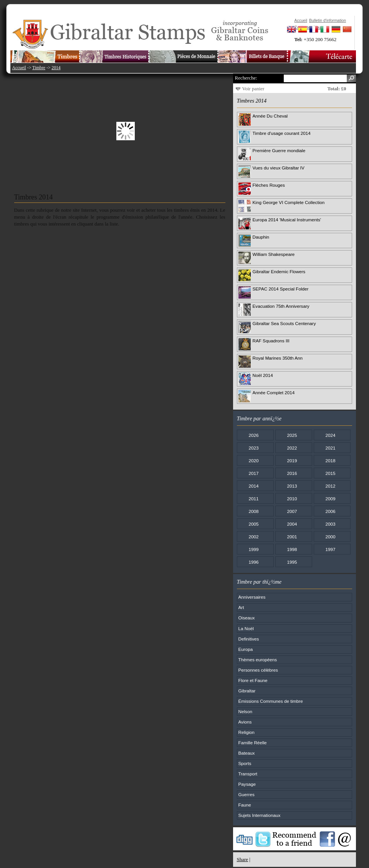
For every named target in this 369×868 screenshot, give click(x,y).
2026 (253, 435)
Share (243, 859)
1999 (253, 549)
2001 (292, 537)
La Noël (246, 628)
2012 (330, 486)
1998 (292, 549)
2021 (330, 448)
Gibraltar (247, 691)
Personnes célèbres (258, 670)
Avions (245, 722)
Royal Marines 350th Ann (278, 358)
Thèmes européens (258, 660)
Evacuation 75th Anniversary (281, 306)
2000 (330, 537)
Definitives (249, 639)
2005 (253, 524)
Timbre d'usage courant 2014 (282, 133)
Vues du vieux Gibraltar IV (279, 168)
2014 (56, 68)
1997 (330, 549)
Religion (247, 732)
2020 (253, 461)
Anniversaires (252, 597)
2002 (253, 537)
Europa (246, 649)
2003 (330, 524)
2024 (330, 435)
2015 (330, 473)
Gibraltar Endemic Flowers (279, 271)
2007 (292, 511)
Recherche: (246, 78)
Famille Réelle (253, 743)
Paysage (247, 784)
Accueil (19, 68)
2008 (253, 511)
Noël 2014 (263, 375)
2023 (253, 448)
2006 (330, 511)
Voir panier (253, 89)
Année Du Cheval (270, 116)
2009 (330, 499)
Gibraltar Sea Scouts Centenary (284, 323)
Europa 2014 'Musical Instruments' (287, 220)
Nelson (245, 711)
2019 (292, 461)
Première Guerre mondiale (279, 150)
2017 (253, 473)
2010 (292, 499)
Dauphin (261, 237)
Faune (245, 805)
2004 (292, 524)
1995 (292, 562)
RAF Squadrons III (271, 341)
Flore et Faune (253, 680)
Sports (245, 763)
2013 (292, 486)
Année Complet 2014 (274, 393)
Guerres (247, 794)
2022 (292, 448)
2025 (292, 435)
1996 (253, 562)
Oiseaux (247, 618)
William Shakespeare (274, 254)
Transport (248, 774)
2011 (253, 499)
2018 (330, 461)
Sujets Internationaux (260, 815)
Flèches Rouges (269, 185)
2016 (292, 473)
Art (241, 607)
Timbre (39, 68)
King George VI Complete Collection (289, 202)
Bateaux (247, 753)
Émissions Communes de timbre (271, 701)
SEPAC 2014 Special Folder (281, 289)
